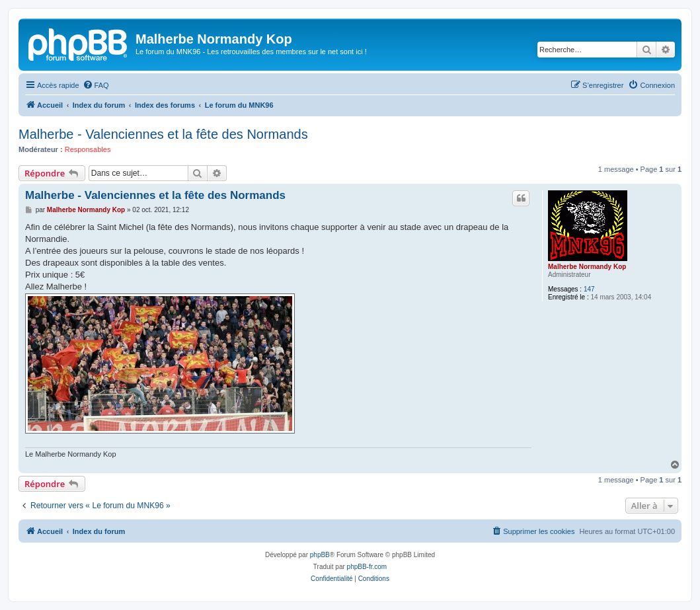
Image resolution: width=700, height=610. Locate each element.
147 (589, 289)
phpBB (320, 555)
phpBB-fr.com (367, 567)
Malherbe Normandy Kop (587, 267)
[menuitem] (96, 85)
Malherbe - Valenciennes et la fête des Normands (163, 134)
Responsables (88, 149)
